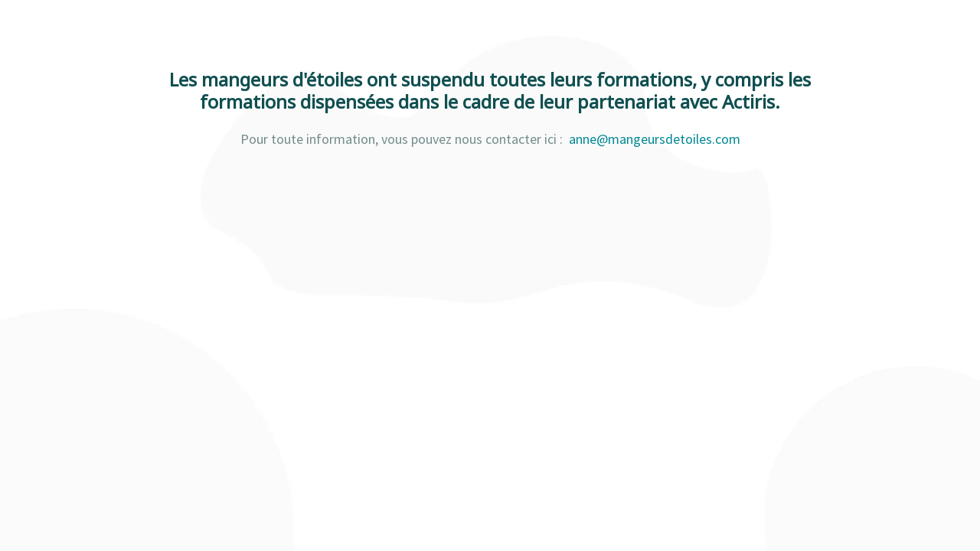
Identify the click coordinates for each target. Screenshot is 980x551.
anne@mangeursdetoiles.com (655, 139)
